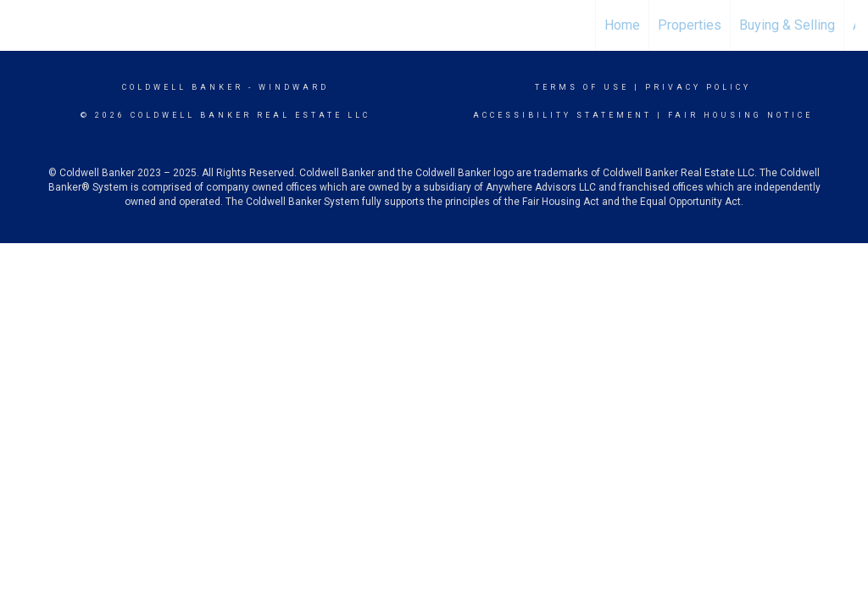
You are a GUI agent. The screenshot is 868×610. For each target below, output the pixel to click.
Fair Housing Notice (740, 115)
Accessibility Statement (562, 115)
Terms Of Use (582, 87)
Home (622, 25)
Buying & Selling (787, 25)
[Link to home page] (434, 25)
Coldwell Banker (183, 87)
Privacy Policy (698, 87)
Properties (690, 25)
